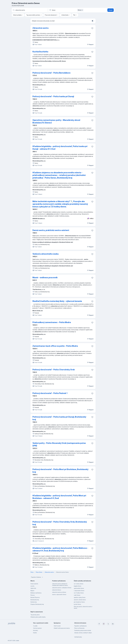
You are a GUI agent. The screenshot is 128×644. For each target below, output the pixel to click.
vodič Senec (77, 595)
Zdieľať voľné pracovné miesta (62, 628)
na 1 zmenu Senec (79, 584)
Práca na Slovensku (79, 628)
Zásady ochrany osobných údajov (83, 633)
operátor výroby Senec (80, 597)
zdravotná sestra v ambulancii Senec (62, 588)
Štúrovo (33, 595)
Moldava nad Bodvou (36, 593)
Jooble (17, 641)
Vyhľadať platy (78, 637)
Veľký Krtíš (33, 588)
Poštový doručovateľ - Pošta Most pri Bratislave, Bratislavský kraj (60, 471)
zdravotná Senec (57, 590)
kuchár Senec (77, 604)
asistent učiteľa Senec (80, 600)
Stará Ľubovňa (34, 584)
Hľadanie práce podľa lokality (38, 617)
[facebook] (99, 624)
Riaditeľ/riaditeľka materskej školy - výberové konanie (57, 301)
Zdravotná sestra (40, 28)
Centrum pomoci (37, 628)
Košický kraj (34, 602)
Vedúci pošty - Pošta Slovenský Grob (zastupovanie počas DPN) (59, 444)
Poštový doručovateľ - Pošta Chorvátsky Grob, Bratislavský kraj (60, 523)
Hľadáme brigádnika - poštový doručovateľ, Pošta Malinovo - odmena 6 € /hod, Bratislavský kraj (60, 549)
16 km (80, 10)
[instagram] (104, 624)
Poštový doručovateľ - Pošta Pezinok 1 (50, 393)
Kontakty (36, 630)
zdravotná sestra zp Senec (59, 592)
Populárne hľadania (37, 577)
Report (90, 44)
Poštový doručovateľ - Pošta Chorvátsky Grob (54, 370)
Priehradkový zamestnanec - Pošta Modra (52, 322)
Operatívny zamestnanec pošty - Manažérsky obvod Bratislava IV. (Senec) (56, 121)
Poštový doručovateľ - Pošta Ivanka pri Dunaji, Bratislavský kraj (59, 418)
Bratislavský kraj (35, 600)
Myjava (32, 591)
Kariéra (35, 633)
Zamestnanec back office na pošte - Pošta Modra (55, 346)
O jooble (35, 626)
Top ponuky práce (35, 615)
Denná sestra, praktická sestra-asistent (51, 230)
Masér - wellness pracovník (45, 278)
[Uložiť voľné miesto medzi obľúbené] (92, 28)
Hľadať (111, 10)
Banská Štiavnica (35, 597)
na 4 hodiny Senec (79, 593)
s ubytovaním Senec (79, 591)
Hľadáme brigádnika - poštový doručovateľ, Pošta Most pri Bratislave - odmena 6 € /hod (59, 497)
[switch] (93, 21)
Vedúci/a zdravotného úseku (46, 254)
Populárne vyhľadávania (80, 626)
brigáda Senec (78, 586)
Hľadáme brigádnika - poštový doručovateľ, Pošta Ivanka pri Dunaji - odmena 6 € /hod (60, 148)
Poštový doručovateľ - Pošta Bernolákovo (51, 73)
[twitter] (108, 624)
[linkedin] (113, 624)
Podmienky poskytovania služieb (83, 630)
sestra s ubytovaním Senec (59, 594)
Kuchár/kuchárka (40, 52)
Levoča (32, 586)
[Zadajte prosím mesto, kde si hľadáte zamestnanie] (66, 10)
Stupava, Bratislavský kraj (37, 604)
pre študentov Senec (79, 602)
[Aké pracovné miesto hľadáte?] (30, 10)
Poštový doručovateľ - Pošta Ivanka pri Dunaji (53, 96)
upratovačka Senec (79, 588)
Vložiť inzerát (57, 626)
